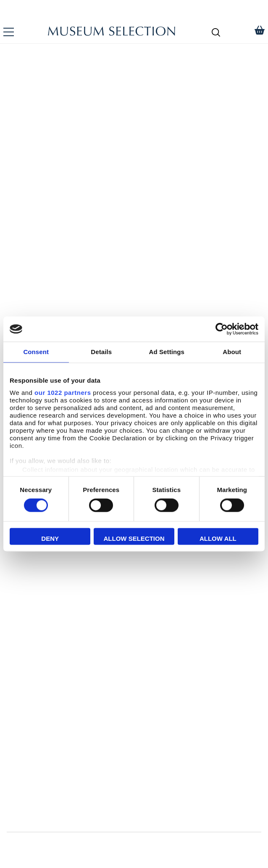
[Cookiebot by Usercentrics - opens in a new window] (222, 329)
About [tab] (232, 352)
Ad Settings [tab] (167, 352)
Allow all (218, 539)
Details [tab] (101, 352)
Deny (50, 539)
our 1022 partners (63, 393)
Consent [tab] (36, 352)
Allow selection (134, 539)
